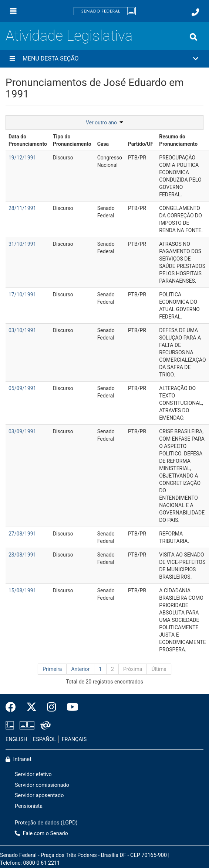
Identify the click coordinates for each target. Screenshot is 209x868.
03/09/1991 (22, 431)
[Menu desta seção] (12, 59)
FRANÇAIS (74, 739)
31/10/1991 (22, 244)
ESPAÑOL (44, 739)
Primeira (52, 669)
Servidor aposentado (39, 795)
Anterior (80, 669)
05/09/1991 (22, 388)
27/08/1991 (22, 534)
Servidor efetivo (33, 774)
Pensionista (29, 806)
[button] (104, 59)
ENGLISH (16, 739)
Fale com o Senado (41, 833)
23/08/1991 (22, 555)
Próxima (133, 669)
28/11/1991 (22, 208)
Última (159, 669)
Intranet (18, 759)
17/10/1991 (22, 294)
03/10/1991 (22, 330)
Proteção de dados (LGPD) (46, 823)
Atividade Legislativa (69, 36)
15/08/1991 (22, 590)
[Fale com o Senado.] (195, 12)
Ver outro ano (104, 123)
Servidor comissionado (42, 785)
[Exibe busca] (193, 37)
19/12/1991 (22, 158)
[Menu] (13, 11)
